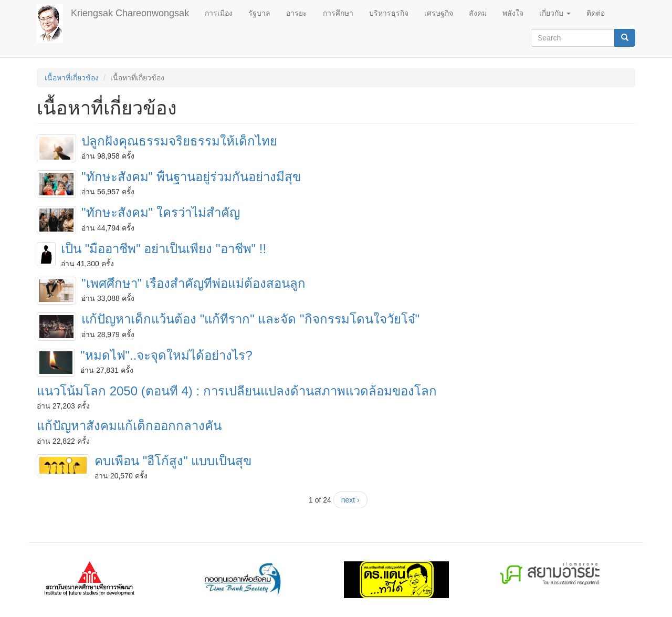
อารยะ (297, 13)
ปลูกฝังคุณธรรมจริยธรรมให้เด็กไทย (179, 141)
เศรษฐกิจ (439, 13)
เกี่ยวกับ (555, 13)
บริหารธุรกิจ (389, 13)
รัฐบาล (259, 13)
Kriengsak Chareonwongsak (130, 13)
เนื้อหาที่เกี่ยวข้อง (72, 78)
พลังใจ (513, 13)
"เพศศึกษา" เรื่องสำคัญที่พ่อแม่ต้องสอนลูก (193, 283)
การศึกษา (338, 13)
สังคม (478, 13)
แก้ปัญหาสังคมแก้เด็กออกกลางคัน (129, 426)
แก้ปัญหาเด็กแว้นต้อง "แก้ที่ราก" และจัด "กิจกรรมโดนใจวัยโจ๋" (250, 319)
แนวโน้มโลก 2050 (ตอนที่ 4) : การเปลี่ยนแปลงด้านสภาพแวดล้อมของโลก (237, 391)
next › (350, 500)
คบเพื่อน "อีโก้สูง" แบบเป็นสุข (173, 461)
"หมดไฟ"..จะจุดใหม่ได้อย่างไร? (166, 355)
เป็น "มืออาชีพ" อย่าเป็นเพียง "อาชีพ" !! (164, 249)
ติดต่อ (596, 13)
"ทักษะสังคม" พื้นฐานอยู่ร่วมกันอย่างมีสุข (191, 177)
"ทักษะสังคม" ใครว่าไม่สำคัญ (161, 212)
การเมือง (219, 13)
